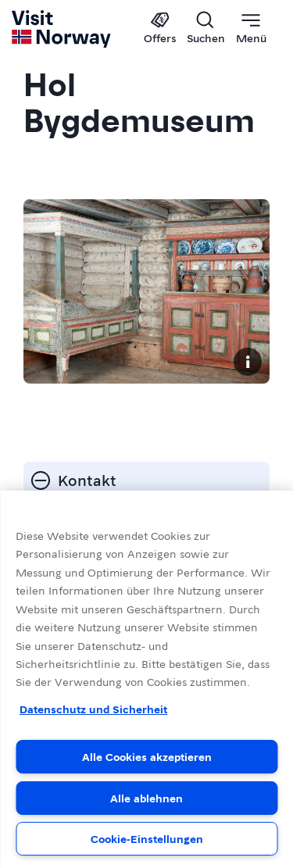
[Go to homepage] (62, 29)
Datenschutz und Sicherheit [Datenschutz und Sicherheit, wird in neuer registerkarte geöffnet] (93, 709)
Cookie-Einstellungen (147, 838)
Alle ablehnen (146, 798)
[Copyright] (248, 362)
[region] (146, 679)
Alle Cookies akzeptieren (147, 756)
